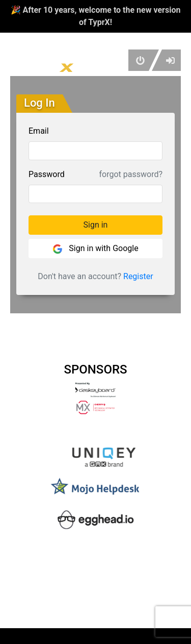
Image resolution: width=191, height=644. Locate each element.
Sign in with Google (95, 249)
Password (47, 174)
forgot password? (131, 174)
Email (39, 131)
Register (138, 276)
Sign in (96, 225)
